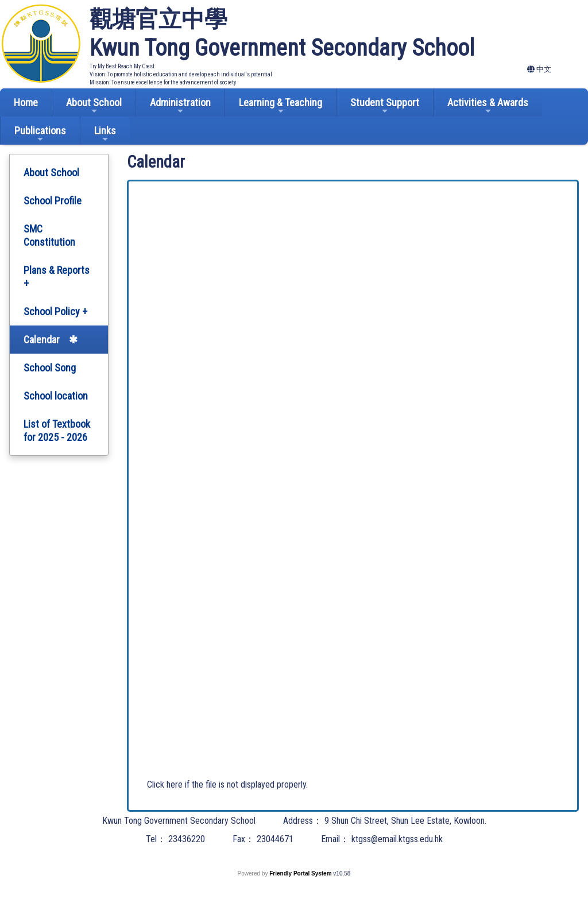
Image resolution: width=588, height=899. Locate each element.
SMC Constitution (49, 235)
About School (94, 106)
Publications (40, 134)
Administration (180, 106)
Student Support (385, 106)
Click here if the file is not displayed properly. (227, 784)
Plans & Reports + (57, 277)
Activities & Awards (488, 106)
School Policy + (55, 311)
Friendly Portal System (301, 873)
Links (105, 134)
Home (26, 102)
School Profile (53, 201)
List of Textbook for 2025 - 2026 (57, 431)
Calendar (42, 340)
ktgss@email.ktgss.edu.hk (397, 839)
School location (56, 396)
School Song (50, 368)
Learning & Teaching (281, 106)
